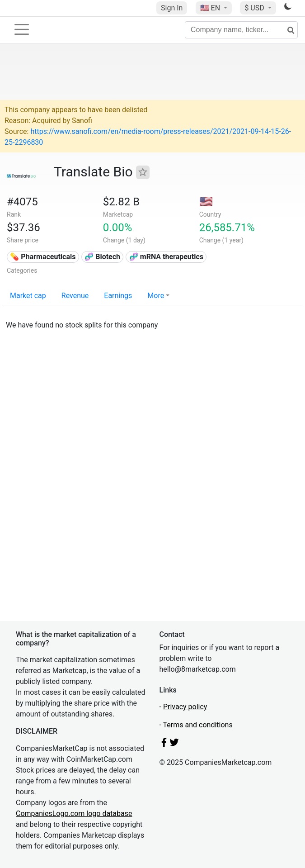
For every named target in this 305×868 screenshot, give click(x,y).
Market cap (28, 296)
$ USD (255, 8)
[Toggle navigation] (22, 29)
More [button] (156, 296)
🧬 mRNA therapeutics (166, 257)
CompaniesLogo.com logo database (74, 813)
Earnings (118, 296)
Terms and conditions (198, 725)
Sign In (172, 8)
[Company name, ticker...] (241, 30)
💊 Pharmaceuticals (43, 257)
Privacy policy (185, 707)
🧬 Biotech (102, 257)
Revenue (75, 296)
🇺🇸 (211, 8)
